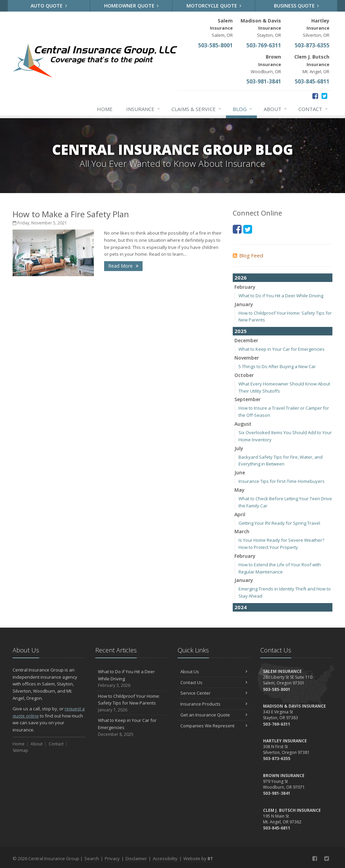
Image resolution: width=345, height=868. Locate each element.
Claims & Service (197, 109)
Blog (243, 109)
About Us (214, 672)
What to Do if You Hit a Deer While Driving (281, 296)
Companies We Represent (214, 726)
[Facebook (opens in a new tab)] (315, 96)
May (240, 490)
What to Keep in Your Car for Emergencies (282, 349)
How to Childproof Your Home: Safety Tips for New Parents (132, 703)
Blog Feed (248, 255)
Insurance (143, 109)
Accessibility (165, 858)
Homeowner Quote (132, 6)
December (246, 340)
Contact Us (214, 682)
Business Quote (297, 6)
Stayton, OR (261, 28)
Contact (313, 109)
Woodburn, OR (266, 64)
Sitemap (20, 750)
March (242, 531)
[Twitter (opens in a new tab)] (324, 96)
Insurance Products (214, 704)
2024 (241, 607)
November (247, 358)
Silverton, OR (316, 28)
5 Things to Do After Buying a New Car (277, 366)
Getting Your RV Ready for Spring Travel (279, 523)
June (240, 472)
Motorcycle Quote (214, 6)
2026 (241, 278)
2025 (241, 331)
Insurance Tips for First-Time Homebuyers (282, 481)
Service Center (214, 693)
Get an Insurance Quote (214, 715)
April (240, 514)
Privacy (112, 858)
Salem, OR (221, 28)
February (245, 287)
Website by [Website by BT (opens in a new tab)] (198, 858)
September (248, 399)
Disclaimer (136, 858)
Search (92, 858)
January (244, 304)
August (243, 424)
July (239, 448)
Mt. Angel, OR (312, 64)
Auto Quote (49, 6)
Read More (123, 266)
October (244, 375)
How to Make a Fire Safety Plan (71, 214)
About (276, 109)
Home (105, 109)
